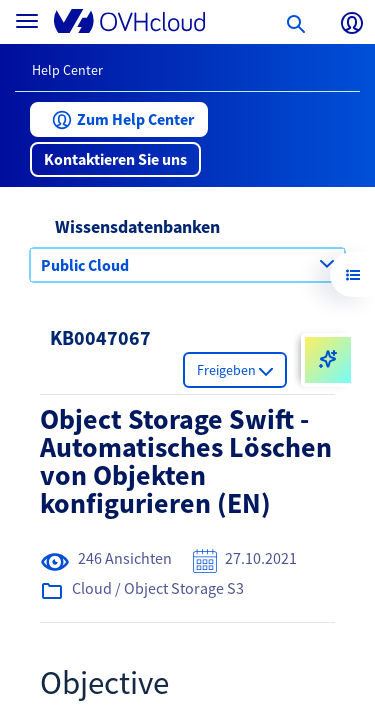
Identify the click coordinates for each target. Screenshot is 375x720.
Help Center (67, 70)
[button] (119, 119)
